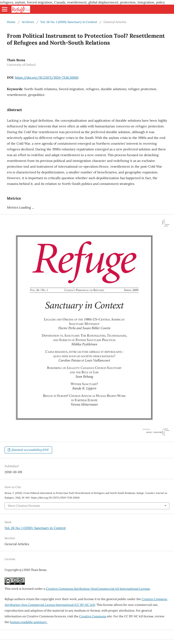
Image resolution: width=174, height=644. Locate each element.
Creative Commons (93, 616)
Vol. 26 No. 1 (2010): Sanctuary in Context (69, 22)
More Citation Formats (24, 506)
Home (11, 22)
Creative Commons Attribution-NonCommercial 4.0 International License (98, 589)
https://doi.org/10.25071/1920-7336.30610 (47, 77)
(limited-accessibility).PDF (30, 450)
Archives (28, 22)
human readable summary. (29, 622)
